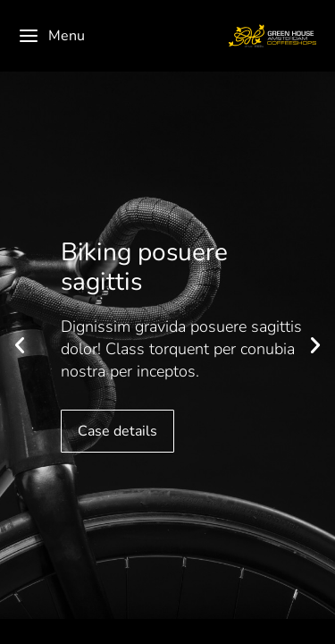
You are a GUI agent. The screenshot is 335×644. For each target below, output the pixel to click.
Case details (117, 431)
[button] (20, 345)
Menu (51, 36)
